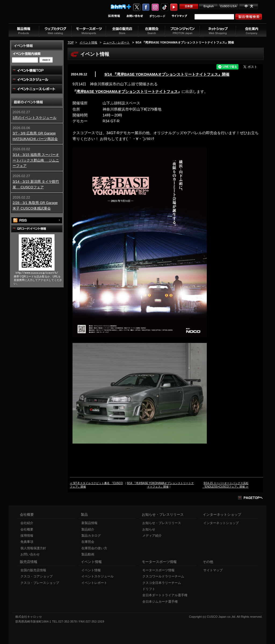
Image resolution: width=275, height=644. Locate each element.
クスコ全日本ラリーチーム (162, 583)
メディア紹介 (152, 536)
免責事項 (27, 542)
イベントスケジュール (97, 576)
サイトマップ (213, 570)
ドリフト (149, 589)
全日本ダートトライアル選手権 (165, 595)
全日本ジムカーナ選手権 (160, 602)
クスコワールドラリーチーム (163, 576)
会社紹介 (27, 523)
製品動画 (88, 554)
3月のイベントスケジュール (35, 118)
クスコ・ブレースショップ (40, 583)
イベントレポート (94, 583)
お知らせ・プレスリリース (162, 523)
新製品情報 (89, 523)
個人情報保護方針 (33, 548)
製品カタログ (91, 536)
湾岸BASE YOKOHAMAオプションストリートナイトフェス (127, 92)
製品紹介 (88, 529)
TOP (71, 42)
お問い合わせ (30, 554)
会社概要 (27, 529)
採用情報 (27, 536)
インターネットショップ (221, 523)
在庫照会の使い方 (94, 548)
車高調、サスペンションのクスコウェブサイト (44, 14)
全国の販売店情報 (33, 570)
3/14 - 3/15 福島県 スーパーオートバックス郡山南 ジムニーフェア (36, 160)
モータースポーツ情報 (158, 570)
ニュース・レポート (116, 42)
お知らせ (149, 529)
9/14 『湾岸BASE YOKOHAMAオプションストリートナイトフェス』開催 (167, 74)
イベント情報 (88, 42)
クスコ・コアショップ (37, 576)
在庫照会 (88, 542)
